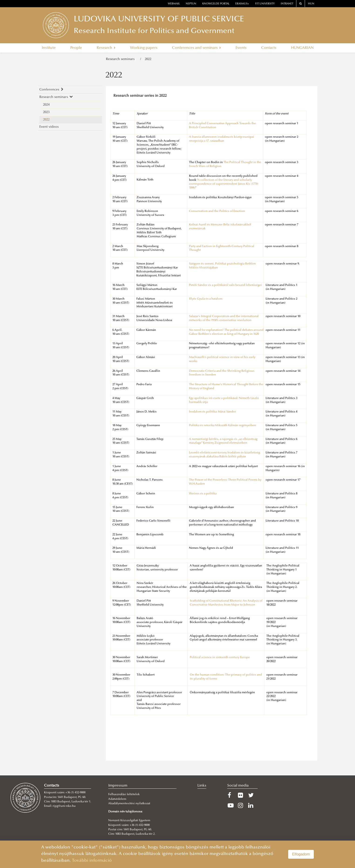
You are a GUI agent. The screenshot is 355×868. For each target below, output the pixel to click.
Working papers (144, 48)
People (76, 48)
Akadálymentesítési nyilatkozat (129, 804)
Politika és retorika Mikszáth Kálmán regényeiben (223, 426)
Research (106, 48)
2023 (46, 112)
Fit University (265, 4)
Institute (49, 48)
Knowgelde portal (216, 4)
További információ (92, 861)
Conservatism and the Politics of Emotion (217, 211)
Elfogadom (301, 854)
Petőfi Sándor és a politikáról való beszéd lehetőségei (225, 285)
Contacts (269, 48)
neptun (191, 4)
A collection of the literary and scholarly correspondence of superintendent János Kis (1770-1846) (224, 184)
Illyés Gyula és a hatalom (206, 299)
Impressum (118, 786)
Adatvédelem (117, 799)
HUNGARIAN (302, 48)
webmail (174, 4)
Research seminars (121, 59)
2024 (46, 105)
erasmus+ (242, 4)
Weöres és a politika (203, 494)
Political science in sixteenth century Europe (220, 657)
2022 (148, 59)
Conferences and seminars (196, 48)
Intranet (287, 4)
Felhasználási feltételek (124, 794)
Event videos (49, 127)
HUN (311, 4)
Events (241, 48)
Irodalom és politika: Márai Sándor (213, 412)
